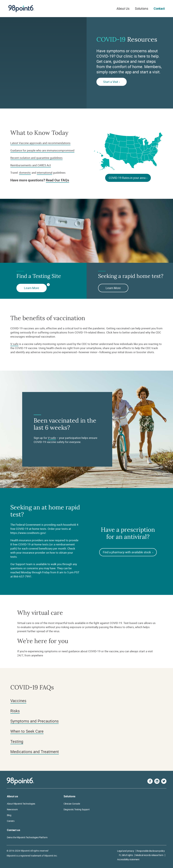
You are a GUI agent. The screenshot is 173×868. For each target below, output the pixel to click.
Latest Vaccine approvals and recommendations (40, 143)
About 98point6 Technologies (21, 804)
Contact (159, 8)
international (45, 173)
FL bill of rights (126, 855)
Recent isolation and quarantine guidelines (36, 158)
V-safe (14, 344)
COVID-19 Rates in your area (128, 178)
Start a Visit (111, 82)
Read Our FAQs (58, 180)
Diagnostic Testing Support (77, 809)
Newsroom (12, 809)
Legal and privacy (126, 851)
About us (12, 796)
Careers (11, 821)
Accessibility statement (128, 859)
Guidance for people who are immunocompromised (42, 150)
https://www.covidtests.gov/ (28, 533)
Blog (9, 815)
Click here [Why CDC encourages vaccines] (112, 332)
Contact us (14, 830)
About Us (123, 8)
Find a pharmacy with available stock (128, 552)
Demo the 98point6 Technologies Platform (27, 837)
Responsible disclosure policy (151, 851)
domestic (25, 173)
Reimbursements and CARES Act (31, 165)
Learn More (32, 288)
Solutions (141, 8)
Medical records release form (149, 855)
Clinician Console (72, 804)
